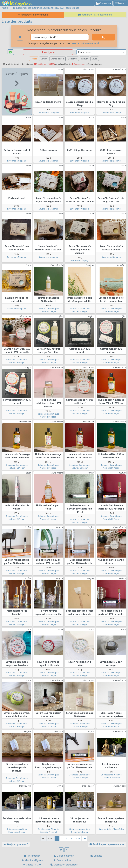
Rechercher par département (95, 15)
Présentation (32, 856)
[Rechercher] (104, 37)
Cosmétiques (78, 64)
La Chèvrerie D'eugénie (48, 113)
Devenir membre (64, 856)
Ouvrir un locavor (64, 860)
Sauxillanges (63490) (44, 64)
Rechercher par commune (33, 15)
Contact (96, 856)
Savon (95, 59)
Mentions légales (32, 860)
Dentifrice (73, 59)
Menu (120, 3)
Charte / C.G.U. (32, 865)
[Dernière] (84, 838)
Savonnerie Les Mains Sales (111, 829)
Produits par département (107, 844)
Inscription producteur (64, 865)
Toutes (34, 59)
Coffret (44, 59)
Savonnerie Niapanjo (80, 113)
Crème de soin (58, 59)
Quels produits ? (16, 844)
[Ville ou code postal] (60, 37)
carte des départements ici (85, 43)
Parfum (85, 59)
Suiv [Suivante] (78, 838)
